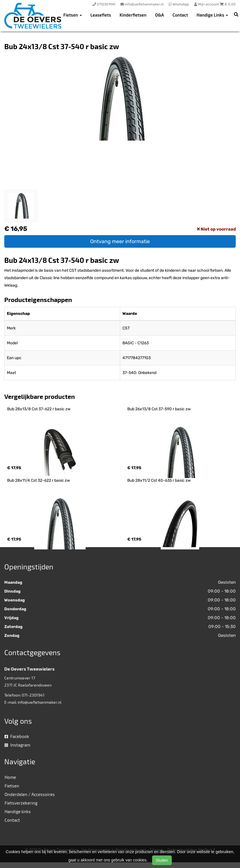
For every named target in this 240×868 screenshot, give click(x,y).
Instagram (17, 745)
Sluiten (162, 860)
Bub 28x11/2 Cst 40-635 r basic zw (159, 480)
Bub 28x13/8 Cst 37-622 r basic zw (39, 409)
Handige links (18, 811)
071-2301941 (33, 695)
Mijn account (207, 4)
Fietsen (12, 786)
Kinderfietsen (133, 15)
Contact (180, 15)
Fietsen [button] (73, 15)
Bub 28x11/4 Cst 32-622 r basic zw (39, 480)
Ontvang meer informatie (120, 241)
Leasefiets (101, 15)
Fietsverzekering (21, 803)
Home (10, 777)
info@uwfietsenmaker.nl (40, 702)
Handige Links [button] (212, 15)
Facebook (17, 736)
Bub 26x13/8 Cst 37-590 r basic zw (159, 409)
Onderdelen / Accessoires (30, 794)
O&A (159, 15)
